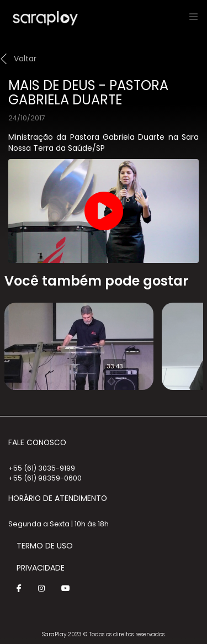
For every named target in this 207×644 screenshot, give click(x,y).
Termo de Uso (45, 546)
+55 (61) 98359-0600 (45, 478)
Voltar (25, 59)
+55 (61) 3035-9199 (42, 468)
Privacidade (41, 568)
